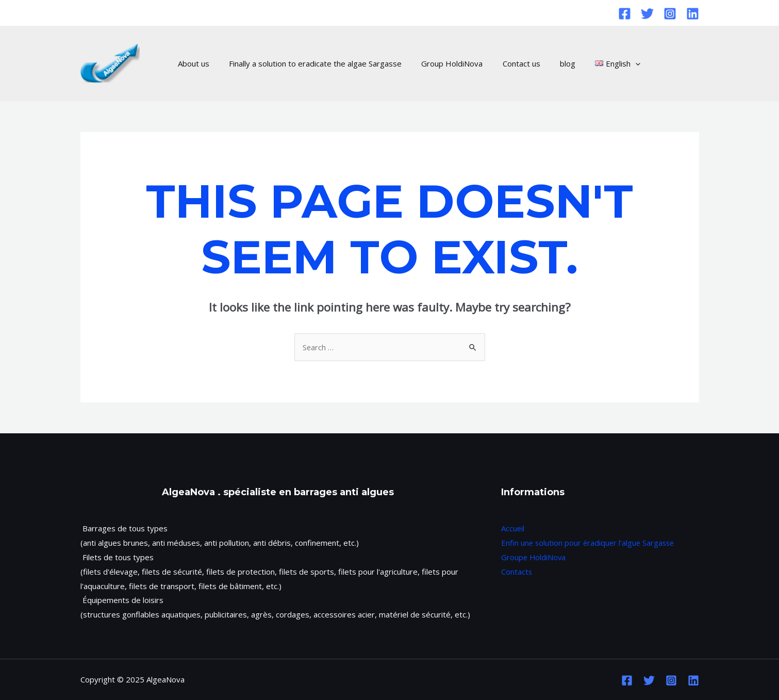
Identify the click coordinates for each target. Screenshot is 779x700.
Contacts (517, 572)
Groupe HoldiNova (534, 557)
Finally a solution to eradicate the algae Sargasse (309, 63)
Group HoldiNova (442, 63)
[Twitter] (647, 14)
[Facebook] (625, 14)
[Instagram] (670, 14)
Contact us (507, 63)
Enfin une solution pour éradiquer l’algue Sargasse (590, 543)
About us (192, 63)
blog (549, 63)
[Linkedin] (693, 14)
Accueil (513, 528)
